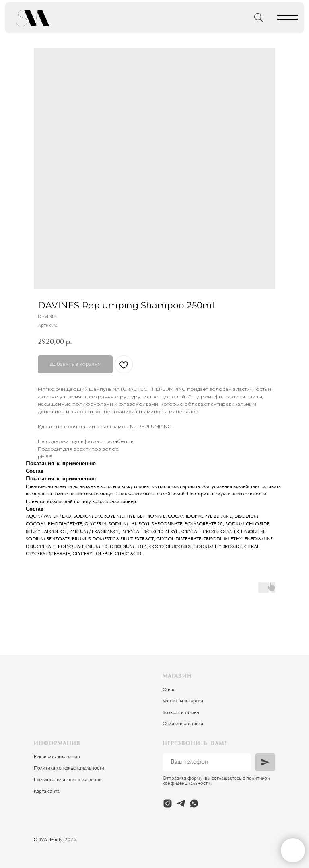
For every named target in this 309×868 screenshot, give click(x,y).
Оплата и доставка (183, 724)
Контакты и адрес (182, 701)
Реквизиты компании (57, 757)
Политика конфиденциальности (69, 768)
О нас (169, 690)
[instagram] (168, 803)
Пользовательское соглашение (68, 780)
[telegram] (181, 803)
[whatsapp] (194, 803)
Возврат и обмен (181, 713)
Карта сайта (47, 792)
